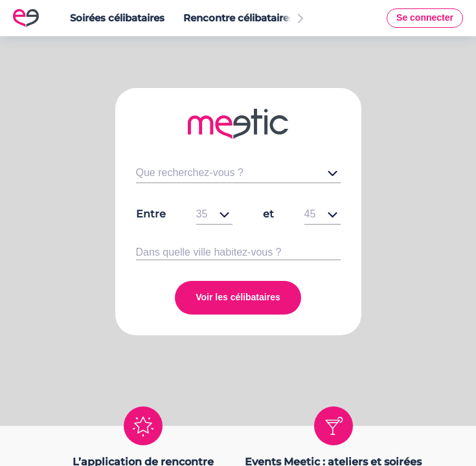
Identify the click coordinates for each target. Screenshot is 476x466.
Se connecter (425, 17)
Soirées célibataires (117, 18)
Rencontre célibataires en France (264, 18)
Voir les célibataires (238, 297)
